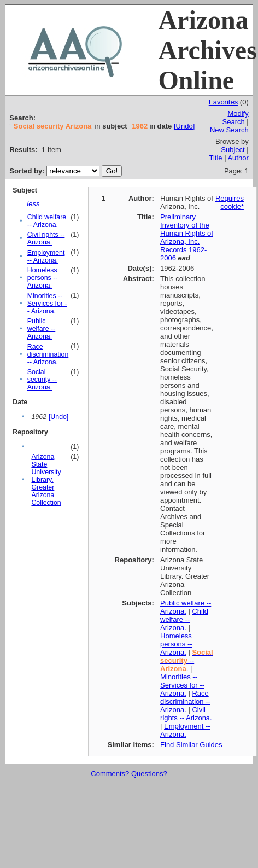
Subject (233, 150)
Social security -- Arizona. (42, 380)
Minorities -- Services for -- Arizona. (47, 304)
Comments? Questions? (129, 774)
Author (238, 158)
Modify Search (236, 118)
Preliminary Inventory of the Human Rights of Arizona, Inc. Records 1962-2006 (187, 237)
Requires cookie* (230, 202)
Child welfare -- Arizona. (47, 221)
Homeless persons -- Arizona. (43, 278)
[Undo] (184, 126)
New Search (229, 130)
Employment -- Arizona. (46, 257)
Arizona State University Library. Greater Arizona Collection (46, 480)
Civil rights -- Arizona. (46, 238)
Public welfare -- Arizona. (41, 329)
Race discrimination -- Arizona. (48, 354)
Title (215, 158)
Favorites (223, 102)
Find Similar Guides (191, 745)
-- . (187, 660)
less (33, 204)
